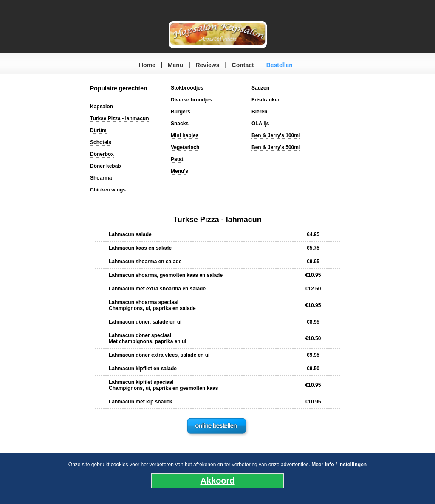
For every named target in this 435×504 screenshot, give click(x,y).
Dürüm (98, 130)
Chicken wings (108, 190)
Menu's (179, 171)
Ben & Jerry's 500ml (276, 147)
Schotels (101, 142)
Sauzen (260, 88)
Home (147, 65)
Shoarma (101, 178)
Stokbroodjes (187, 88)
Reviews (207, 65)
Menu (176, 65)
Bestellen (280, 65)
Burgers (181, 112)
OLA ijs (260, 124)
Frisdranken (266, 100)
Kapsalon (102, 107)
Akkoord (217, 481)
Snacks (180, 124)
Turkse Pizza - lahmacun (120, 118)
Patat (177, 159)
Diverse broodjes (191, 100)
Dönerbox (102, 154)
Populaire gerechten (119, 88)
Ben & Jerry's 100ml (276, 135)
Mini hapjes (185, 135)
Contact (243, 65)
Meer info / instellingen (339, 465)
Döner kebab (106, 166)
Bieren (259, 112)
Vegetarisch (185, 147)
